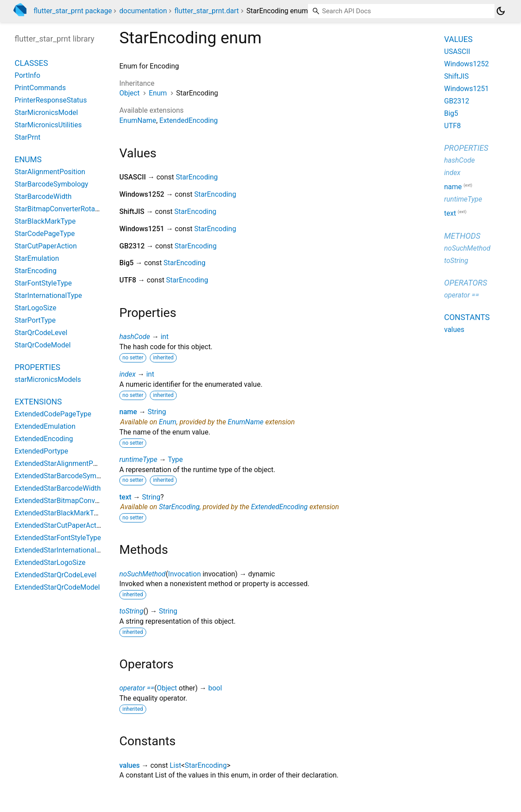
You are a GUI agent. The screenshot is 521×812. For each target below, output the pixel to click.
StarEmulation (37, 258)
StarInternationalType (48, 295)
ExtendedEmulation (45, 426)
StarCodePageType (45, 234)
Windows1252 (466, 64)
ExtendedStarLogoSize (50, 562)
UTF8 (453, 126)
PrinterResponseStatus (51, 100)
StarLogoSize (35, 308)
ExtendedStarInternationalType (63, 550)
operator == (137, 688)
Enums (28, 159)
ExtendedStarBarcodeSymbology (66, 476)
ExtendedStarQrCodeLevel (55, 575)
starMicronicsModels (48, 379)
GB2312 (457, 101)
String (157, 412)
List (175, 765)
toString (131, 611)
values (129, 765)
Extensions (38, 402)
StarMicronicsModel (46, 112)
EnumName (138, 120)
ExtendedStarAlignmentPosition (65, 463)
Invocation (184, 574)
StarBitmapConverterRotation (61, 209)
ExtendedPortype (41, 451)
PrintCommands (40, 88)
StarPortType (35, 320)
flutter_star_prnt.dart (207, 11)
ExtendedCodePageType (53, 414)
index (127, 374)
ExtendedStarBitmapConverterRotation (75, 501)
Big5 (451, 113)
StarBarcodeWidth (43, 196)
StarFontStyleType (43, 283)
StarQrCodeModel (43, 345)
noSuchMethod (143, 574)
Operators (466, 283)
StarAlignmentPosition (50, 172)
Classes (31, 63)
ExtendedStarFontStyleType (58, 538)
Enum (158, 93)
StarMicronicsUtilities (48, 125)
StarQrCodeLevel (41, 333)
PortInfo (27, 75)
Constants (467, 317)
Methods (462, 236)
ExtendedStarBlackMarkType (60, 513)
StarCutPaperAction (46, 246)
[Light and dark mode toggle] (501, 11)
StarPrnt (27, 137)
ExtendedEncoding (189, 120)
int (164, 337)
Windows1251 (466, 89)
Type (175, 459)
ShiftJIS (456, 76)
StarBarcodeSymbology (51, 184)
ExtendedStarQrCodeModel (57, 587)
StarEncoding (197, 177)
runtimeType (138, 459)
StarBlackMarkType (45, 221)
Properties (37, 367)
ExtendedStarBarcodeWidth (58, 488)
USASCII (457, 51)
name (128, 412)
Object (129, 93)
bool (215, 688)
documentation (143, 11)
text (125, 497)
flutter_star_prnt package (73, 11)
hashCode (135, 337)
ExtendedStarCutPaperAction (60, 525)
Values (458, 39)
